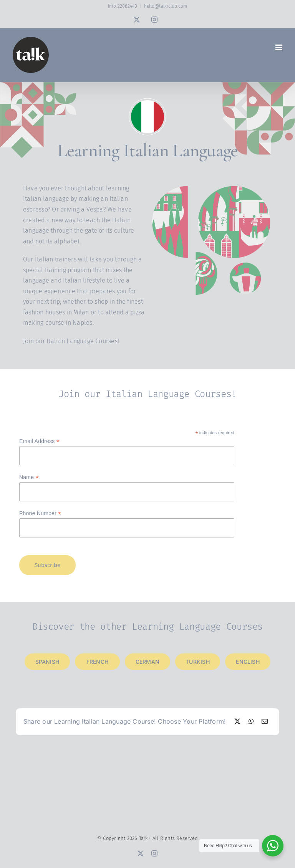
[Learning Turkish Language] (198, 662)
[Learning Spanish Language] (47, 662)
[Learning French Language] (98, 662)
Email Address (39, 441)
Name (29, 477)
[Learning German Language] (147, 662)
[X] (237, 722)
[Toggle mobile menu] (279, 47)
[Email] (265, 722)
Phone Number (40, 513)
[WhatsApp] (251, 722)
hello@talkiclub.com (166, 6)
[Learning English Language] (248, 662)
